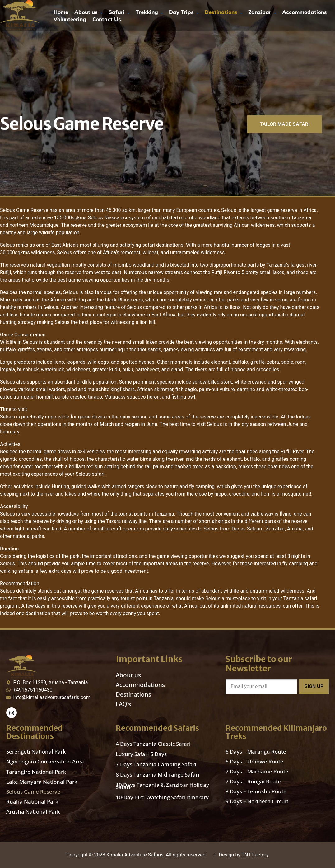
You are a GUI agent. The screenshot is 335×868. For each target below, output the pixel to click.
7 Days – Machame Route (257, 772)
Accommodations (305, 12)
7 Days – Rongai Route (253, 782)
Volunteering (70, 19)
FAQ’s (123, 704)
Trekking (149, 12)
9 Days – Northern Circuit (257, 802)
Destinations (223, 12)
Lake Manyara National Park (42, 782)
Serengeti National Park (36, 752)
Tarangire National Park (36, 772)
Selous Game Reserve (33, 792)
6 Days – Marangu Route (256, 752)
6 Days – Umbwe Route (254, 762)
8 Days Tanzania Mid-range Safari (158, 775)
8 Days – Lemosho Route (256, 792)
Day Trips (184, 12)
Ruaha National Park (32, 802)
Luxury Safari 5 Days (141, 754)
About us (88, 12)
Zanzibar (262, 12)
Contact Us (107, 19)
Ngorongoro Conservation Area (45, 762)
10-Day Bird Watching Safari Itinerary (162, 797)
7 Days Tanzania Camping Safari (156, 764)
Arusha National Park (33, 812)
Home (61, 12)
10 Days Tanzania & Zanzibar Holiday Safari (162, 786)
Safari (119, 12)
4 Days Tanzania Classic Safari (153, 744)
